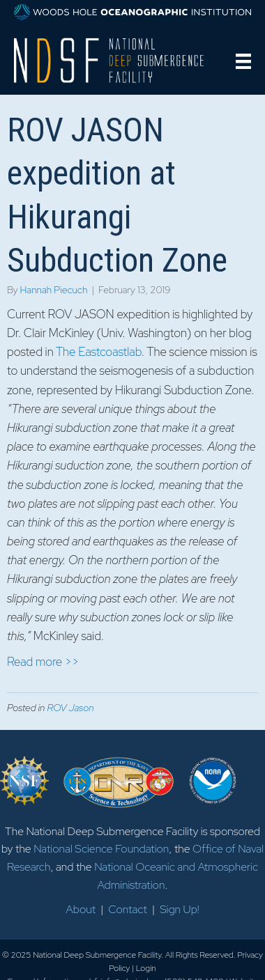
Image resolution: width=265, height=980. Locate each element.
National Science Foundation (101, 849)
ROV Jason (70, 708)
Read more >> (43, 662)
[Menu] (243, 61)
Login (146, 968)
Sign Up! (179, 909)
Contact (128, 909)
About (81, 909)
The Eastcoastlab (99, 352)
